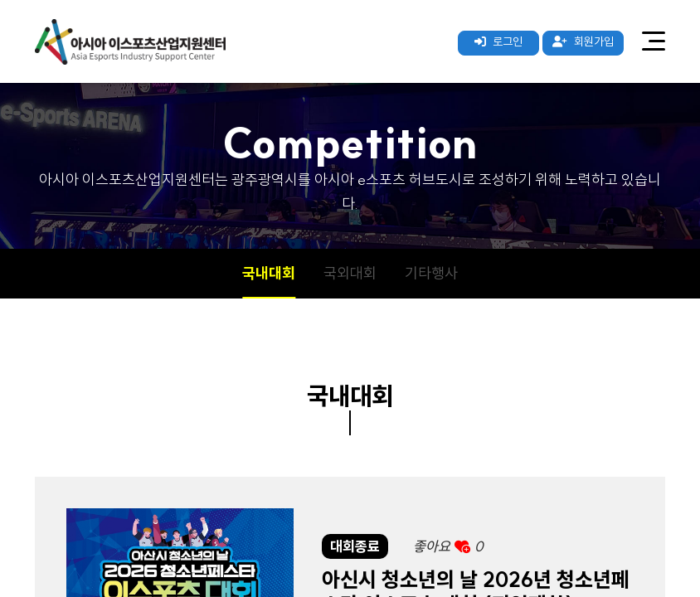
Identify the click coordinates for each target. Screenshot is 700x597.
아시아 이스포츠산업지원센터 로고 (130, 41)
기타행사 (431, 273)
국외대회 (350, 273)
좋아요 (448, 546)
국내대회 (269, 273)
